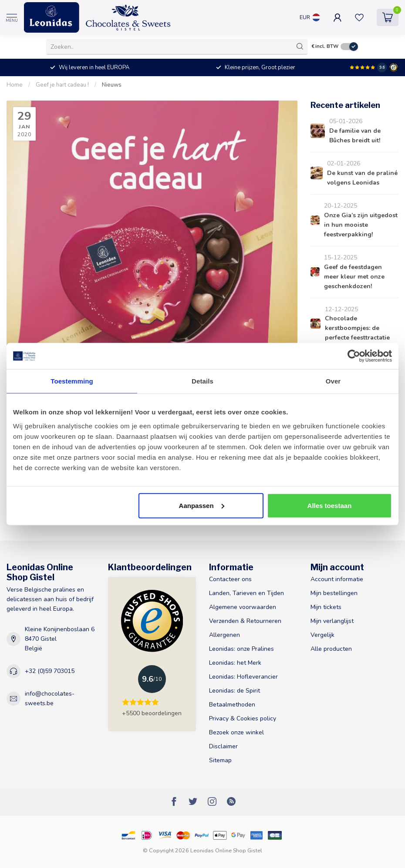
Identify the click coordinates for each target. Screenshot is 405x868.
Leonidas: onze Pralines (241, 649)
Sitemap (220, 760)
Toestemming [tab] (72, 381)
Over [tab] (333, 381)
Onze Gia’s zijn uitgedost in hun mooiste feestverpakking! (361, 225)
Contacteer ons (230, 579)
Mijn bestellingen (334, 593)
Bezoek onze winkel (236, 732)
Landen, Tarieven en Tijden (246, 593)
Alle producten (331, 649)
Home (15, 85)
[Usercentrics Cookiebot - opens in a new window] (354, 356)
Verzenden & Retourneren (245, 621)
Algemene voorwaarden (243, 607)
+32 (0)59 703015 (50, 671)
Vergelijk (322, 635)
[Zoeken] (300, 47)
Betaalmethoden (232, 705)
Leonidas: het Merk (235, 663)
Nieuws (112, 85)
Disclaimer (223, 746)
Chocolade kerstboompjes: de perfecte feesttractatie (357, 328)
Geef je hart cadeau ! (62, 85)
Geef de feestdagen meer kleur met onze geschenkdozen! (354, 277)
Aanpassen (202, 505)
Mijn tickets (326, 607)
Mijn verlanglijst (332, 621)
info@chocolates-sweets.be (50, 698)
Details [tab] (202, 381)
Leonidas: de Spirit (235, 691)
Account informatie (337, 579)
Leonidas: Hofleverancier (243, 677)
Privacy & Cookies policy (243, 718)
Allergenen (224, 635)
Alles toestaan (330, 505)
